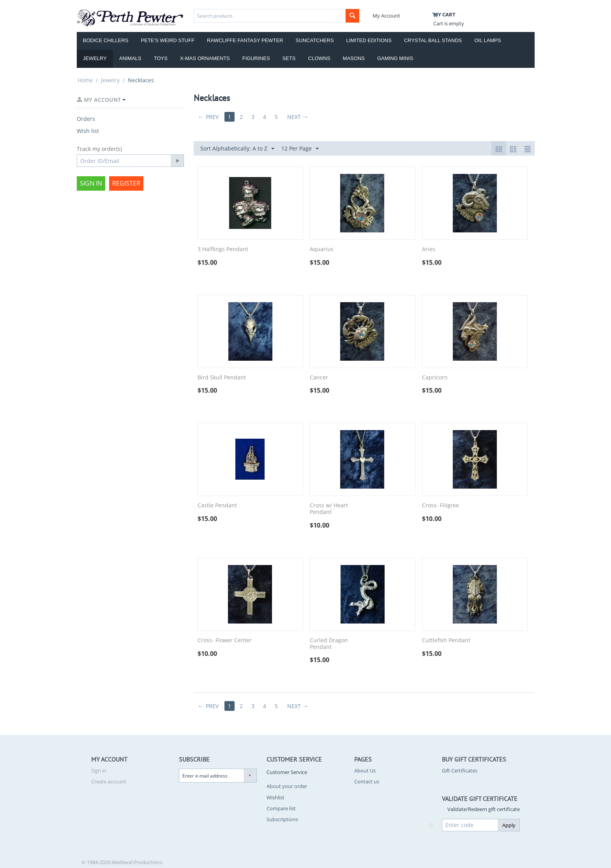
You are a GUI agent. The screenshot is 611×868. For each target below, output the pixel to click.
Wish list (88, 131)
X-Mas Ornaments (205, 58)
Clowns (319, 58)
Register (126, 183)
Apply (509, 825)
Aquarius (322, 249)
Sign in (91, 183)
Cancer (319, 378)
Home (85, 80)
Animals (130, 58)
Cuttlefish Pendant (446, 640)
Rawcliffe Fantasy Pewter (245, 40)
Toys (161, 58)
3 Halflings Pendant (223, 249)
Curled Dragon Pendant (329, 644)
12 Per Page (300, 149)
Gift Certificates (460, 771)
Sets (289, 58)
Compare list (281, 808)
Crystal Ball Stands (433, 40)
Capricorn (435, 378)
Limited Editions (369, 40)
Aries (429, 249)
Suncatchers (315, 40)
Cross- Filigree (441, 506)
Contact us (367, 781)
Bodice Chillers (106, 40)
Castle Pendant (217, 506)
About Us (365, 771)
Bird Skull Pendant (222, 378)
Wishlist (275, 797)
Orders (86, 119)
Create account (109, 781)
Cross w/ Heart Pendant (329, 509)
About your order (287, 786)
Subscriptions (282, 819)
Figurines (256, 58)
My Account (386, 16)
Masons (354, 58)
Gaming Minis (395, 58)
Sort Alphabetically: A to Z (237, 149)
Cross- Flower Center (225, 640)
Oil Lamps (488, 40)
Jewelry (95, 58)
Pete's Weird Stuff (168, 40)
